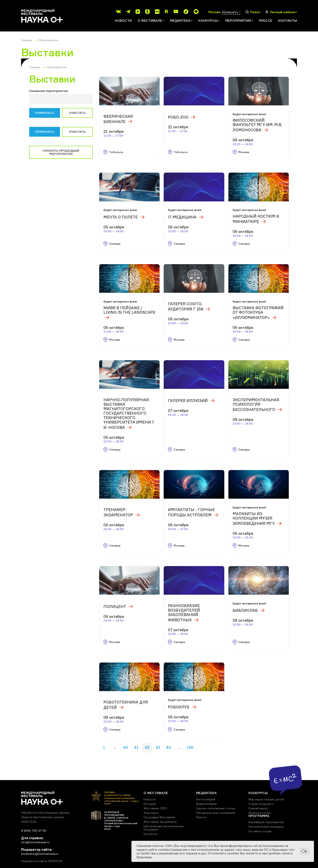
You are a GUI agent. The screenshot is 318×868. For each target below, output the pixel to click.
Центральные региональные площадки (164, 828)
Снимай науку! (259, 808)
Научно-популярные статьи (216, 808)
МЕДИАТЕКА (206, 793)
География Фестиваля (159, 817)
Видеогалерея (206, 804)
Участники (151, 813)
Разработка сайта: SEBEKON (42, 861)
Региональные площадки (266, 826)
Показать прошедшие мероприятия (61, 152)
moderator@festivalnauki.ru (40, 854)
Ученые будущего (261, 804)
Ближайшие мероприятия (266, 822)
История (150, 804)
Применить (45, 113)
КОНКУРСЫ (258, 793)
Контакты (287, 21)
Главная (27, 40)
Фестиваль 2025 (155, 808)
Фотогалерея (206, 799)
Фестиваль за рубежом (160, 822)
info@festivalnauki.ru (35, 842)
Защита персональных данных (43, 817)
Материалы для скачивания (216, 813)
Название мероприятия (48, 91)
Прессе (265, 21)
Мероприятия (48, 40)
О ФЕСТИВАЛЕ (156, 793)
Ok (304, 851)
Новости (123, 21)
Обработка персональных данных (45, 812)
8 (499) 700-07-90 (34, 831)
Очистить (77, 113)
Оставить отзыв (260, 831)
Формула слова (259, 813)
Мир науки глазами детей (266, 799)
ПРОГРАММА (259, 816)
